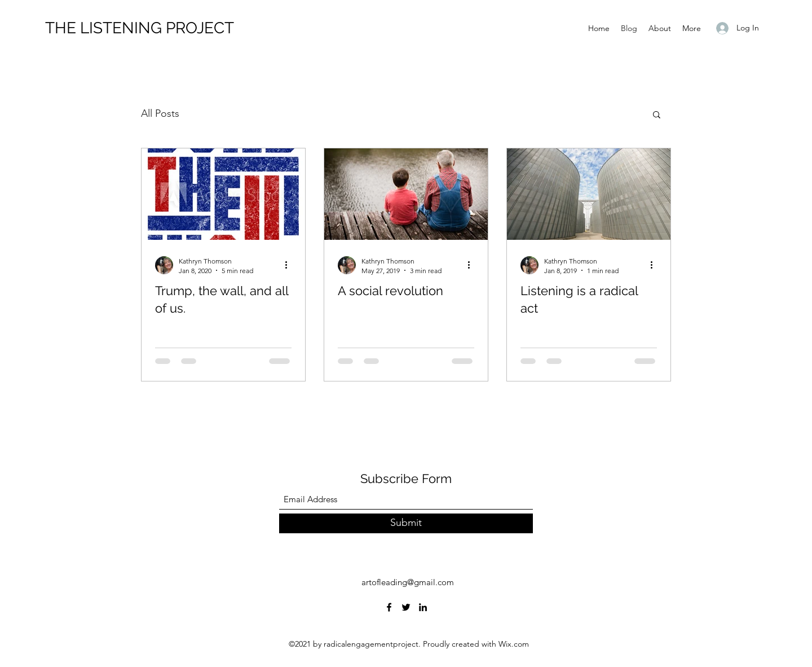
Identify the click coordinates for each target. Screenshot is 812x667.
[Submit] (406, 523)
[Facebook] (389, 607)
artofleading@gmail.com (408, 582)
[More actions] (290, 265)
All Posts (160, 113)
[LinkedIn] (423, 607)
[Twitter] (406, 607)
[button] (657, 115)
